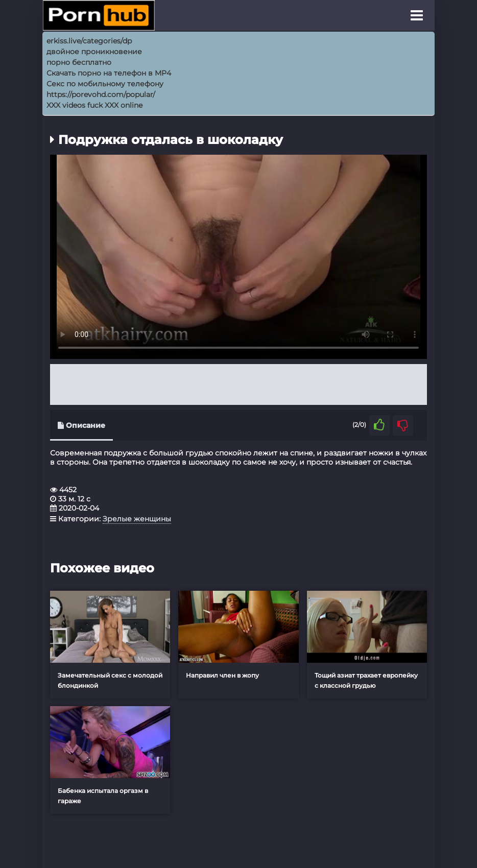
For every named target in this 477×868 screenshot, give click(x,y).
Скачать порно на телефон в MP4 (109, 73)
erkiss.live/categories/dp (89, 41)
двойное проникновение (94, 52)
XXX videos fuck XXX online (94, 105)
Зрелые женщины (137, 519)
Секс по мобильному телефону (105, 84)
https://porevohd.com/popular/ (101, 94)
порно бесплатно (79, 62)
